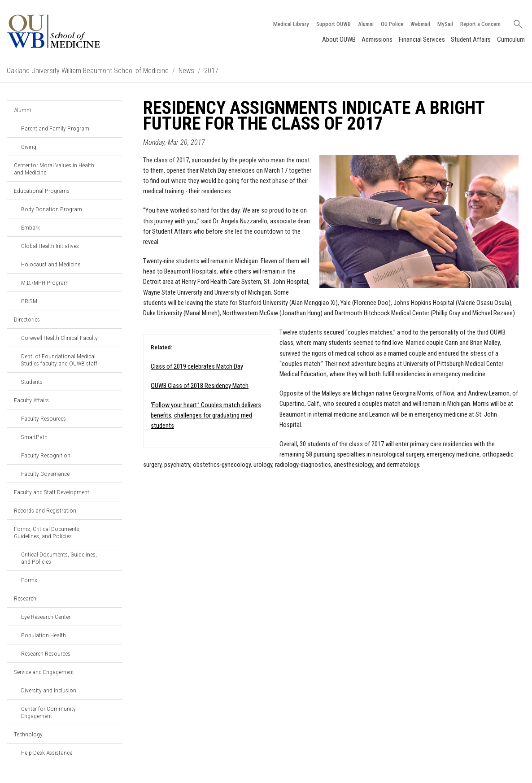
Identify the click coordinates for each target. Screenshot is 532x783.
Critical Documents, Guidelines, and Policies (59, 558)
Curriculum (511, 39)
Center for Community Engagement (48, 712)
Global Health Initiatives (50, 246)
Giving (29, 147)
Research (25, 598)
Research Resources (46, 653)
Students (32, 382)
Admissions (377, 39)
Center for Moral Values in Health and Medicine (54, 169)
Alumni (366, 24)
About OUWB (339, 39)
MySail (445, 24)
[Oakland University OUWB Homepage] (72, 31)
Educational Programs (42, 191)
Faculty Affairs (31, 400)
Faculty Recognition (46, 455)
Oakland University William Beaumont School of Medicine (88, 71)
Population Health (44, 635)
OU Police (392, 24)
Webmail (420, 24)
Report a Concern (480, 24)
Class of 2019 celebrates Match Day (197, 367)
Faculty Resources (44, 418)
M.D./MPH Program (45, 283)
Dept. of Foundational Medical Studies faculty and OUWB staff (59, 360)
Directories (27, 319)
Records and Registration (45, 510)
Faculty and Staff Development (52, 492)
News (186, 71)
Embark (31, 227)
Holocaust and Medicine (51, 264)
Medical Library (291, 24)
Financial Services (422, 39)
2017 (211, 71)
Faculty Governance (45, 474)
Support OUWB (334, 24)
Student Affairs (471, 39)
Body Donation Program (52, 209)
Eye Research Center (46, 617)
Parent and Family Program (55, 128)
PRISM (29, 301)
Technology (28, 734)
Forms (29, 580)
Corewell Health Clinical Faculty (59, 338)
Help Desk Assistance (47, 753)
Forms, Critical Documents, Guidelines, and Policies (47, 532)
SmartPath (34, 437)
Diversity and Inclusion (49, 690)
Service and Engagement (44, 672)
